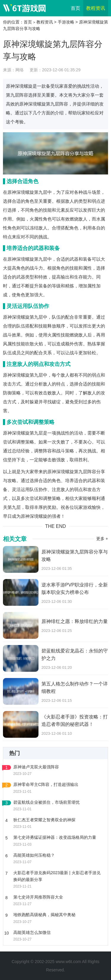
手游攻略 (66, 22)
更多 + (102, 539)
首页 (75, 8)
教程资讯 (96, 8)
